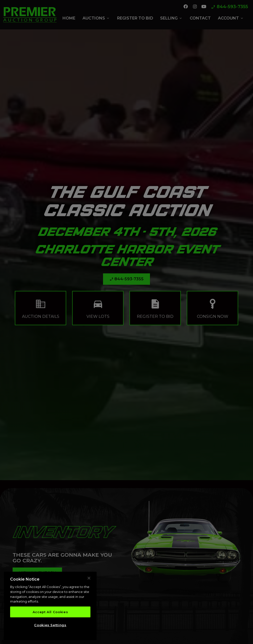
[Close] (89, 578)
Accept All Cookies (50, 612)
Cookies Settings (50, 625)
